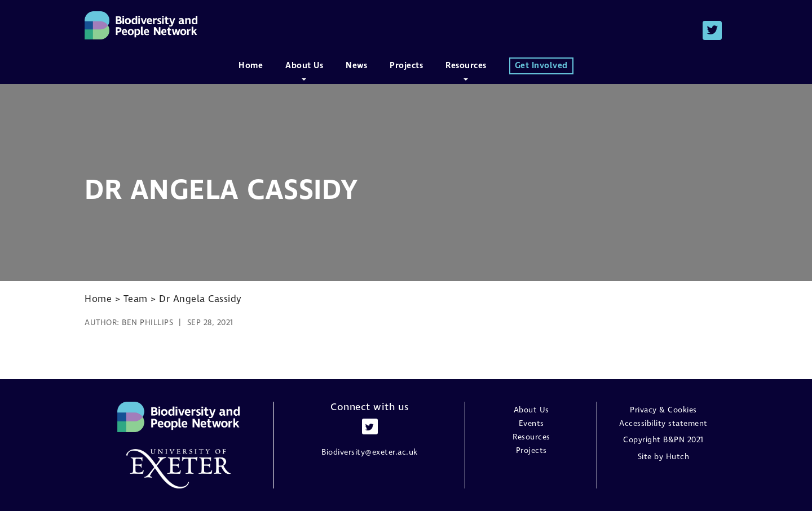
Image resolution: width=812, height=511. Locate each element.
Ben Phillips (147, 323)
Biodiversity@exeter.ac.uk (370, 452)
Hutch (678, 457)
